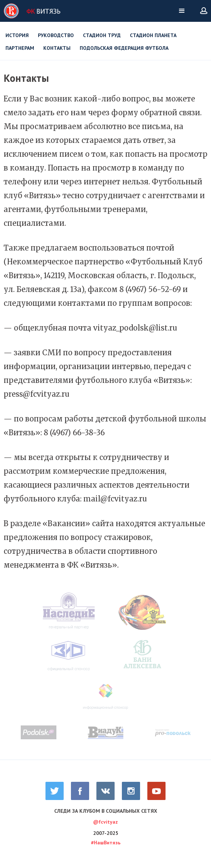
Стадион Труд (102, 35)
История (17, 35)
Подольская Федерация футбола (124, 48)
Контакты (57, 48)
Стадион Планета (153, 35)
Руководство (56, 35)
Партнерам (20, 48)
